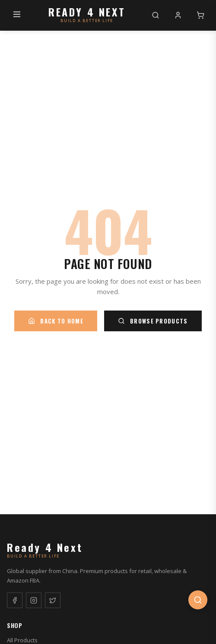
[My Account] (178, 15)
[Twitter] (53, 600)
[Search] (156, 15)
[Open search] (198, 600)
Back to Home (56, 321)
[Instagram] (34, 600)
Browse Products (153, 321)
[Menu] (17, 15)
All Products (22, 640)
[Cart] (200, 15)
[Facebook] (15, 600)
